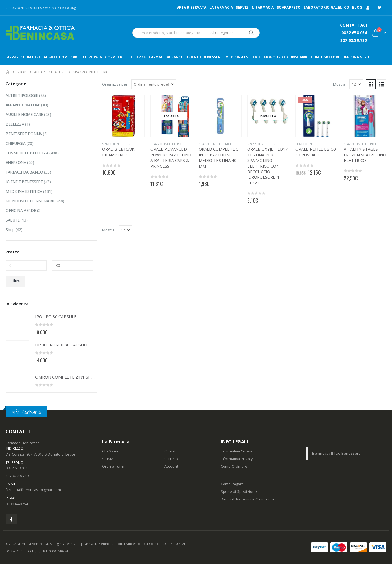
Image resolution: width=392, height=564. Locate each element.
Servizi (108, 459)
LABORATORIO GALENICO (326, 7)
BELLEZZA (15, 124)
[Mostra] (356, 84)
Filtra (16, 281)
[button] (371, 84)
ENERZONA (16, 162)
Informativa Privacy (237, 459)
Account (171, 466)
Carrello (171, 459)
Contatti (171, 451)
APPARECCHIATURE (24, 57)
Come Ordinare (234, 466)
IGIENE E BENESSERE (205, 57)
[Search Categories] (226, 33)
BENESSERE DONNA (24, 134)
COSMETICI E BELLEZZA (125, 57)
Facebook (11, 519)
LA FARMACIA (221, 7)
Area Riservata (192, 7)
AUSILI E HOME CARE (62, 57)
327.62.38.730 (354, 40)
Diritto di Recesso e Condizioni (247, 499)
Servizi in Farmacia (255, 7)
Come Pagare (232, 484)
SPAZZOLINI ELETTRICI (118, 144)
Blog (357, 7)
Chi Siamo (111, 451)
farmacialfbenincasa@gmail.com (33, 490)
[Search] (251, 33)
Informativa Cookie (237, 451)
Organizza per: (115, 84)
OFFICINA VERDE (357, 57)
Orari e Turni (113, 466)
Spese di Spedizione (239, 492)
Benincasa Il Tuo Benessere (336, 453)
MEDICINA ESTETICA (243, 57)
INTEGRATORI (327, 57)
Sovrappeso (289, 7)
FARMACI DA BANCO (166, 57)
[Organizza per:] (154, 84)
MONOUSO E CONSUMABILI (288, 57)
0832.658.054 (354, 33)
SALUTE (13, 220)
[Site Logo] (40, 33)
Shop (10, 230)
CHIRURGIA (92, 57)
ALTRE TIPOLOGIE (22, 95)
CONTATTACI (354, 25)
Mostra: (340, 84)
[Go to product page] (123, 116)
